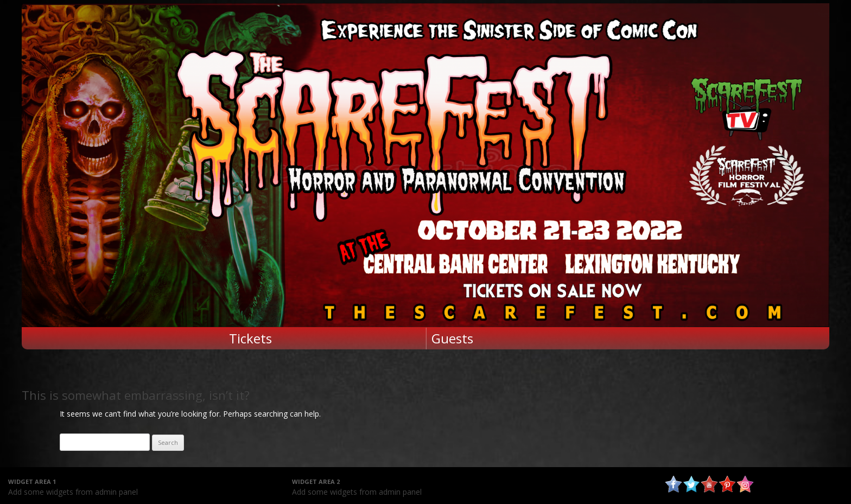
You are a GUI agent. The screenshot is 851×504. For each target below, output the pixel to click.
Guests (452, 338)
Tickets (250, 338)
